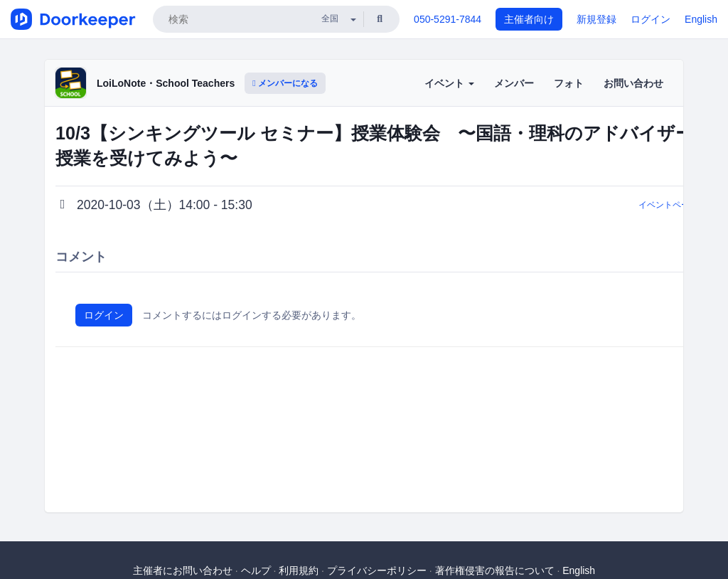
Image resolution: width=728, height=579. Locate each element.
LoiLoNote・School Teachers (166, 83)
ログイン (651, 19)
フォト (569, 83)
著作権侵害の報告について (495, 570)
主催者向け (529, 19)
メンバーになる (285, 83)
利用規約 (299, 570)
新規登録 (596, 19)
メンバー (514, 83)
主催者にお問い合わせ (183, 570)
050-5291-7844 (448, 19)
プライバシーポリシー (377, 570)
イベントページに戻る (681, 205)
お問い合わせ (633, 83)
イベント (449, 83)
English (701, 19)
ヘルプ (256, 570)
